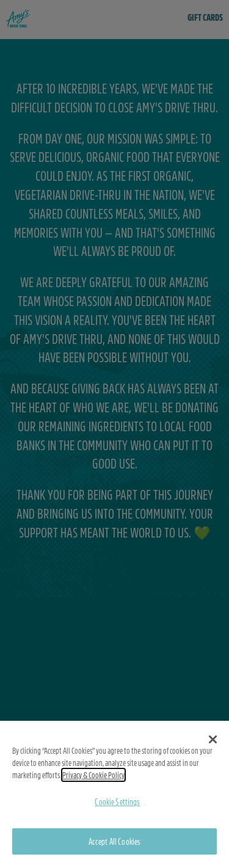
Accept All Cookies (115, 841)
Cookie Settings (117, 801)
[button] (213, 739)
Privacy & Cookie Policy (93, 775)
